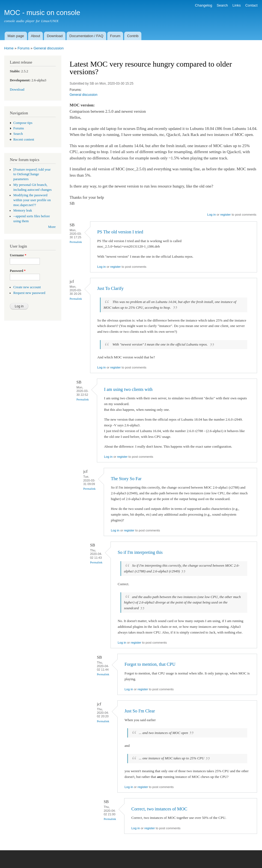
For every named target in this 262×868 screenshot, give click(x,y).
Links (237, 5)
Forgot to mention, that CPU (150, 664)
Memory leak (23, 210)
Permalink (76, 242)
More (52, 227)
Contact (251, 5)
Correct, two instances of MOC (159, 809)
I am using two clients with (128, 389)
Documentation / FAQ (86, 36)
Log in (211, 215)
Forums (23, 48)
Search (222, 5)
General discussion (49, 48)
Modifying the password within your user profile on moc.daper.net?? (32, 200)
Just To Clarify (110, 288)
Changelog (203, 5)
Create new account (27, 287)
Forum (115, 36)
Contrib (133, 36)
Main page (16, 36)
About (35, 36)
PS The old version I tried (120, 232)
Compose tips (23, 123)
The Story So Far (126, 479)
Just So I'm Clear (140, 711)
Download (55, 36)
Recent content (24, 139)
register (225, 215)
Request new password (29, 293)
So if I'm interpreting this (140, 552)
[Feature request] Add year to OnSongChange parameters (32, 174)
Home (9, 48)
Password (18, 271)
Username (18, 255)
